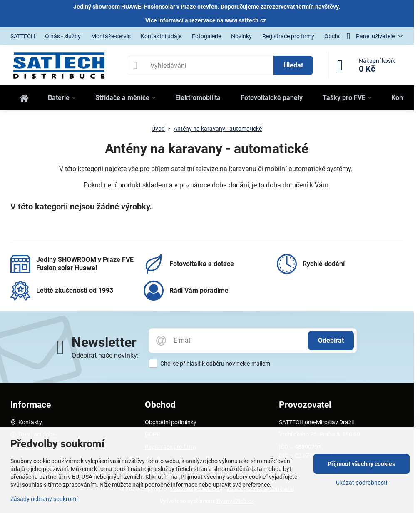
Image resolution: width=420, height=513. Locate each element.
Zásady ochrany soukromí (44, 499)
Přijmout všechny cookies (361, 464)
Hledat (293, 65)
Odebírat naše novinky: (105, 355)
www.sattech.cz (245, 20)
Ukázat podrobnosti (362, 483)
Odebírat (331, 340)
